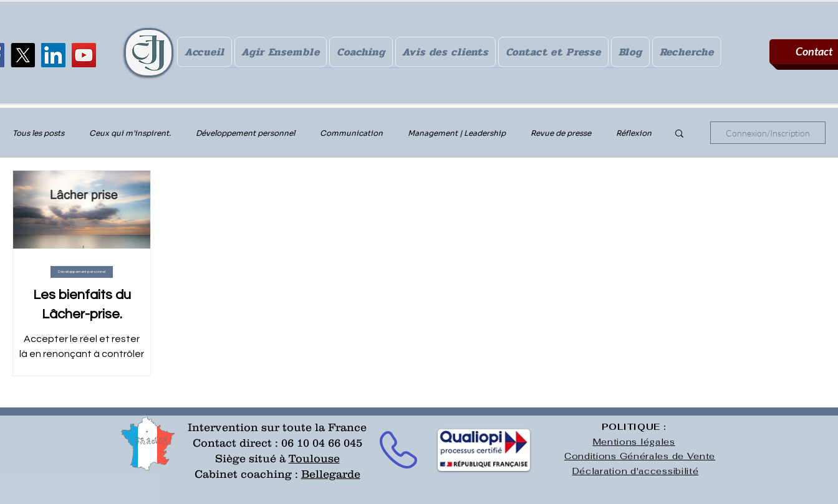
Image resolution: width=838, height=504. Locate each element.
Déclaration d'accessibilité (636, 471)
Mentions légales (634, 442)
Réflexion (634, 133)
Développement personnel (245, 133)
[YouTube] (84, 55)
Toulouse (314, 459)
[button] (679, 134)
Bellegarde (331, 474)
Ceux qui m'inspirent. (130, 133)
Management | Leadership (457, 133)
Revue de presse (561, 133)
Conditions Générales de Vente (640, 456)
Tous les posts (38, 133)
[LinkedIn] (53, 55)
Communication (351, 133)
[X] (23, 55)
